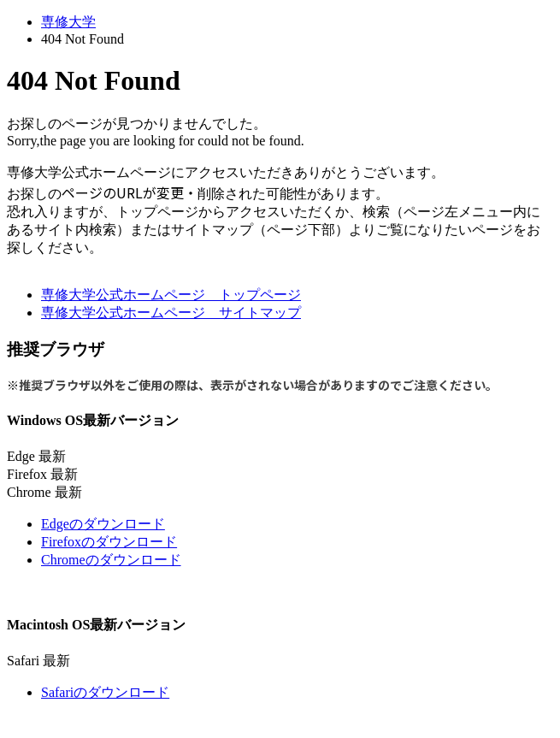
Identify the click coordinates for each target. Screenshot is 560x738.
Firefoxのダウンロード (109, 542)
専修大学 (68, 22)
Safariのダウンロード (105, 692)
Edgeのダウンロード (103, 524)
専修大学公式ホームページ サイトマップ (171, 313)
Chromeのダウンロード (111, 560)
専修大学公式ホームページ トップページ (171, 295)
